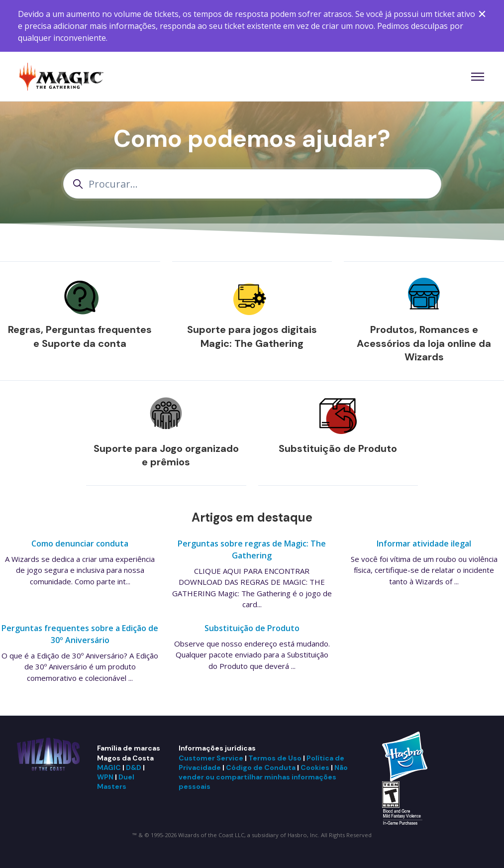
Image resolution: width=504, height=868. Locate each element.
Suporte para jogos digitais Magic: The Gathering (252, 336)
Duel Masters (116, 782)
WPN (105, 777)
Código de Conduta (261, 767)
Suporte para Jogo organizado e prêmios (166, 455)
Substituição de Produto (338, 448)
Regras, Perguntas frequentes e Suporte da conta (80, 336)
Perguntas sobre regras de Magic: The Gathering (252, 549)
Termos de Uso (275, 758)
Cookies (315, 767)
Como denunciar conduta (80, 543)
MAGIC (109, 767)
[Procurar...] (252, 184)
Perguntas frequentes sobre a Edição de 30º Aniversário (80, 634)
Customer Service (211, 758)
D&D (134, 767)
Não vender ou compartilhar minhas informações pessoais (263, 777)
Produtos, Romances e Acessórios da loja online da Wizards (424, 343)
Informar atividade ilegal (424, 543)
